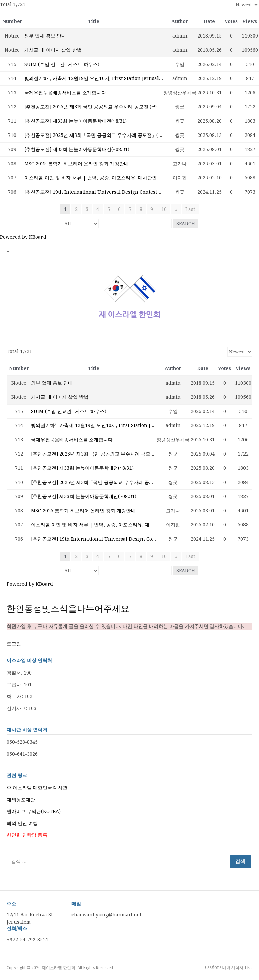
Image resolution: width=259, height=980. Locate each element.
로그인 (14, 644)
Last (190, 209)
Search (186, 224)
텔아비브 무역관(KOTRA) (34, 811)
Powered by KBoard (23, 237)
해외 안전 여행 (22, 823)
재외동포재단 (21, 800)
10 (164, 209)
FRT (248, 967)
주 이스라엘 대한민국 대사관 (37, 788)
